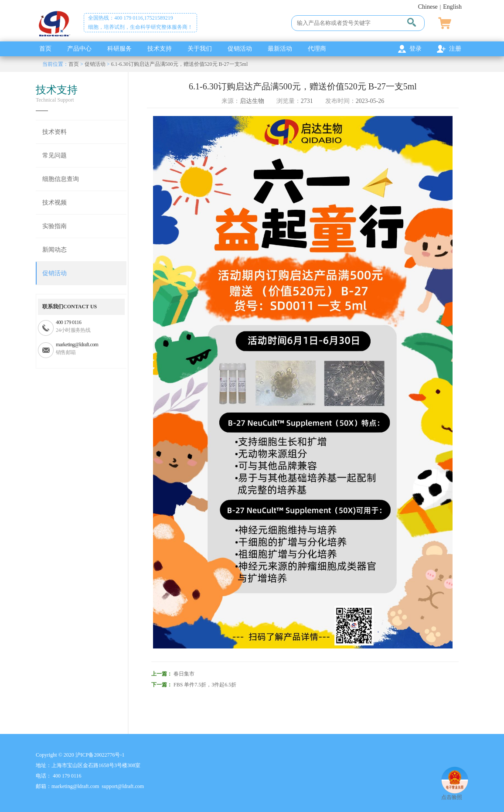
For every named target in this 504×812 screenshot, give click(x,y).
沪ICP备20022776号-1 (100, 755)
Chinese (428, 7)
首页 (45, 49)
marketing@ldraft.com (77, 345)
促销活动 (240, 49)
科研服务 (119, 49)
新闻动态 (54, 250)
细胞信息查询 (61, 179)
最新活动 (280, 49)
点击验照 (455, 794)
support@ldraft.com (123, 786)
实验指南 (54, 226)
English (452, 7)
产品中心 (79, 49)
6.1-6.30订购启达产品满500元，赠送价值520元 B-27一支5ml (180, 64)
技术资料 (54, 132)
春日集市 (184, 674)
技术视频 (54, 203)
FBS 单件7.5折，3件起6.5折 (205, 685)
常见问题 (54, 155)
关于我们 (200, 49)
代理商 (317, 49)
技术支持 (160, 49)
